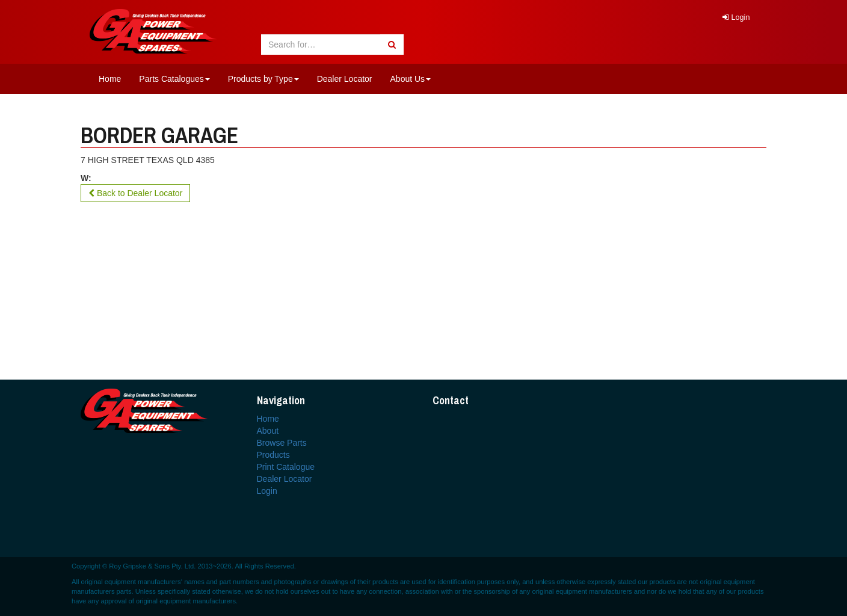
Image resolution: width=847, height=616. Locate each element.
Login (736, 17)
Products (273, 455)
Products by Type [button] (263, 79)
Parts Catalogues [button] (174, 79)
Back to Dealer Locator (135, 193)
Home (110, 79)
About (268, 431)
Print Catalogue (286, 467)
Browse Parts (282, 443)
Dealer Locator (345, 79)
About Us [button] (411, 79)
